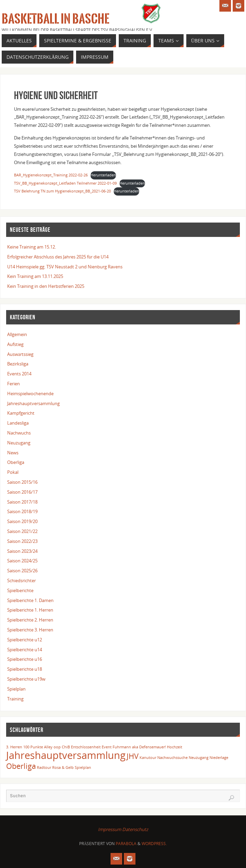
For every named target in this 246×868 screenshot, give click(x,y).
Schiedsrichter (21, 580)
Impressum (110, 829)
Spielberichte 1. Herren (30, 610)
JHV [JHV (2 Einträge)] (133, 756)
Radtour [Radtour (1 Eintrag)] (44, 767)
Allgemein (17, 334)
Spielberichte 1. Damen (30, 600)
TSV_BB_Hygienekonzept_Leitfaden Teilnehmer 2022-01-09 (65, 183)
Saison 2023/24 (22, 551)
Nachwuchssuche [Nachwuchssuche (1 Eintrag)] (172, 758)
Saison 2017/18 (22, 502)
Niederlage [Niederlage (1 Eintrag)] (219, 758)
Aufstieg (15, 344)
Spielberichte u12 (25, 640)
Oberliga (16, 462)
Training (15, 699)
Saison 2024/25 (22, 561)
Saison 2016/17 (22, 492)
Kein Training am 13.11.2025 (35, 276)
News (13, 453)
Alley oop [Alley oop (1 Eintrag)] (52, 747)
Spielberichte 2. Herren (30, 620)
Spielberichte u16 (25, 659)
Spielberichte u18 (25, 669)
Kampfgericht (21, 413)
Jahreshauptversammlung (33, 403)
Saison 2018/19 (22, 511)
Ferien (13, 384)
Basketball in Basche (55, 19)
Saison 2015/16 (22, 482)
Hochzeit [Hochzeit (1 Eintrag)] (175, 747)
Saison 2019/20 (22, 521)
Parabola (126, 844)
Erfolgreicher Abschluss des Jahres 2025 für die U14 (58, 257)
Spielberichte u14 (25, 650)
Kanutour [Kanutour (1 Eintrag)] (148, 758)
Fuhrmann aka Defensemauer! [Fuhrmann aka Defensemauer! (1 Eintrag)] (139, 747)
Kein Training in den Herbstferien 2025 (46, 286)
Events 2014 (19, 374)
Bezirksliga (18, 364)
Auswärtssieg (20, 354)
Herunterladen (103, 175)
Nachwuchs (19, 433)
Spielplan (16, 689)
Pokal (13, 472)
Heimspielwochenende (30, 393)
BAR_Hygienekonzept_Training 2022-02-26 (51, 175)
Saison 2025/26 (22, 571)
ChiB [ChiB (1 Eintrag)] (66, 747)
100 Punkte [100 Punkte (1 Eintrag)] (33, 747)
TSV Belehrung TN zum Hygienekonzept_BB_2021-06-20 (62, 191)
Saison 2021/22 (22, 531)
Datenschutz (135, 829)
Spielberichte (20, 590)
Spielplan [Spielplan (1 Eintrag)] (83, 767)
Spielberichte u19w (26, 679)
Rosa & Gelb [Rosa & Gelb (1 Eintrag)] (63, 767)
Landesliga (18, 423)
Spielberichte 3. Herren (30, 630)
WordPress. (154, 844)
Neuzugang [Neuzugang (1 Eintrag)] (199, 758)
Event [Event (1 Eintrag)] (107, 747)
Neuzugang (19, 443)
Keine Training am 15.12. (32, 247)
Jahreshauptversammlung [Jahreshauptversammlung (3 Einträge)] (66, 755)
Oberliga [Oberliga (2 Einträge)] (21, 766)
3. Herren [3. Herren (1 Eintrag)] (14, 747)
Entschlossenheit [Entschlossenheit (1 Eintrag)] (86, 747)
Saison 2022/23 (22, 541)
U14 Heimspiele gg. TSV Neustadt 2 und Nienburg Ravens (65, 267)
